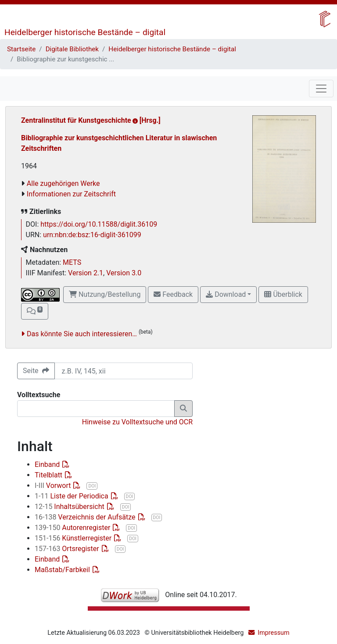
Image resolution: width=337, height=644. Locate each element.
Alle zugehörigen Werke (63, 183)
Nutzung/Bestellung (105, 294)
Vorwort (54, 486)
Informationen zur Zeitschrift (71, 194)
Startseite (21, 49)
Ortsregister (68, 549)
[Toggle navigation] (321, 89)
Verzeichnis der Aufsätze (86, 517)
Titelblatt (49, 475)
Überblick (283, 294)
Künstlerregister (74, 538)
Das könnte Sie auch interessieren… (82, 334)
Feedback (173, 294)
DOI (92, 486)
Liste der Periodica (72, 496)
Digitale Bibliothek (72, 49)
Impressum (273, 633)
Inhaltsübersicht (70, 507)
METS (72, 262)
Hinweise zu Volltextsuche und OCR (137, 422)
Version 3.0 (124, 273)
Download (226, 294)
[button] (35, 311)
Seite (36, 371)
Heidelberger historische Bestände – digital (85, 32)
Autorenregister (73, 528)
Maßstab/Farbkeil (63, 570)
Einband (48, 464)
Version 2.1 (86, 273)
